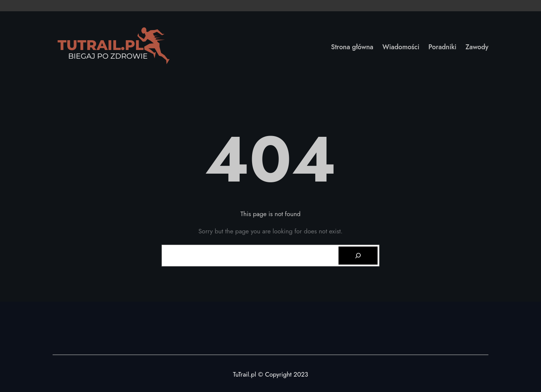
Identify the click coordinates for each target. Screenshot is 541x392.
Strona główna (352, 47)
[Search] (358, 256)
